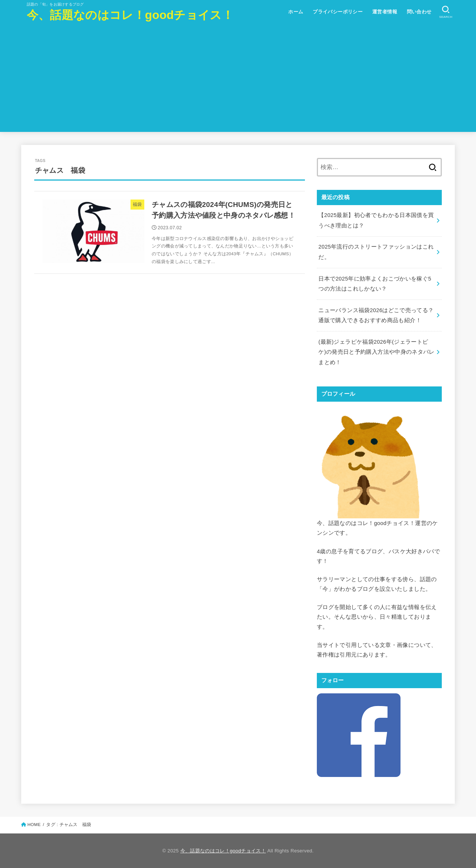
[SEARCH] (446, 12)
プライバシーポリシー (338, 12)
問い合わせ (419, 12)
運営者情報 (385, 12)
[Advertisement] (238, 80)
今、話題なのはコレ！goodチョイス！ (130, 15)
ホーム (296, 12)
